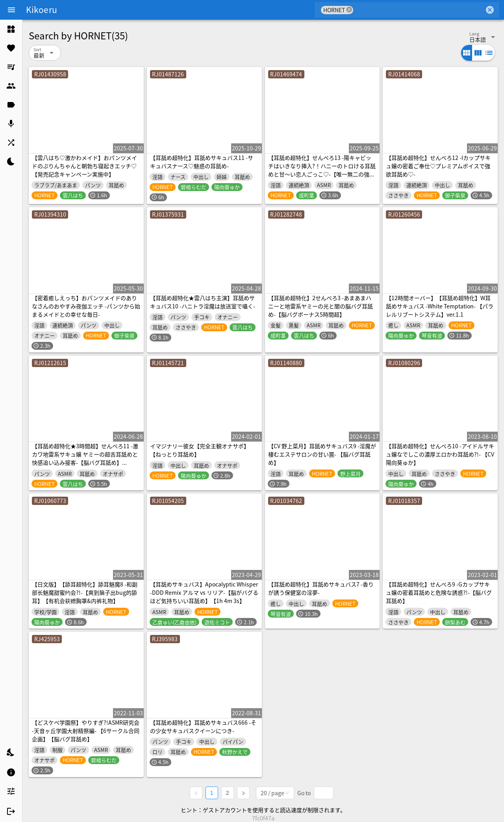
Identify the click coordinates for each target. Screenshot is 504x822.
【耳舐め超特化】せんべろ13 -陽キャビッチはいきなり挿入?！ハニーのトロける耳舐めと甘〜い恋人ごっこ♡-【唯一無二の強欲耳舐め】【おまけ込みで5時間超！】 (322, 170)
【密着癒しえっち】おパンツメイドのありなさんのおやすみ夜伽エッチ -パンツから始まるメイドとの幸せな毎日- (86, 306)
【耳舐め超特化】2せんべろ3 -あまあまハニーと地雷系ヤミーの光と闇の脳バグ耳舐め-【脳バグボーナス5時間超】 (321, 306)
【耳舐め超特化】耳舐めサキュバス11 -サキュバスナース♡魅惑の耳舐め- (202, 162)
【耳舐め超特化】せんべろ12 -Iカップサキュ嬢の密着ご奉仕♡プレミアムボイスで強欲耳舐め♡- (438, 166)
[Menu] (11, 10)
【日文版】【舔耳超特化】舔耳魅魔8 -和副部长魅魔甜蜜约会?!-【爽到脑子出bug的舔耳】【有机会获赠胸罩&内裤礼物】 (85, 592)
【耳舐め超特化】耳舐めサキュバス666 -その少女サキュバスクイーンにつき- (203, 726)
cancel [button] (349, 10)
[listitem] (11, 29)
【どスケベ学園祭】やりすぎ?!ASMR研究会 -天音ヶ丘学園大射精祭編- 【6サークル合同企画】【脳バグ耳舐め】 (86, 731)
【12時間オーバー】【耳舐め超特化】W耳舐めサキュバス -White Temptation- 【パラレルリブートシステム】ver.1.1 (440, 306)
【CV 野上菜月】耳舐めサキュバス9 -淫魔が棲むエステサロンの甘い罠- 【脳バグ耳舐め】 (322, 454)
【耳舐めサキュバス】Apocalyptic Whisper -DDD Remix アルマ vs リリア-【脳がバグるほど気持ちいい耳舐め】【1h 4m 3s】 (204, 592)
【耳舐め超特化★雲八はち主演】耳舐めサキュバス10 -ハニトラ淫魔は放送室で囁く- (203, 302)
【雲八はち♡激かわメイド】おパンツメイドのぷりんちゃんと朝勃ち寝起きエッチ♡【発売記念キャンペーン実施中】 (84, 166)
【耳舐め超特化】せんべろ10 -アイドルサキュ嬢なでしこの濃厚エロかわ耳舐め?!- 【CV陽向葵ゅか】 (440, 454)
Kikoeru (42, 9)
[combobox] (419, 10)
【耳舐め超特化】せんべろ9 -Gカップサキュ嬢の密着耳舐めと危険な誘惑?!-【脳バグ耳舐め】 (439, 592)
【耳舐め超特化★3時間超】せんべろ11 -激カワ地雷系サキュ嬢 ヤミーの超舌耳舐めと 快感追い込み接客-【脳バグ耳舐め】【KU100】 (85, 458)
